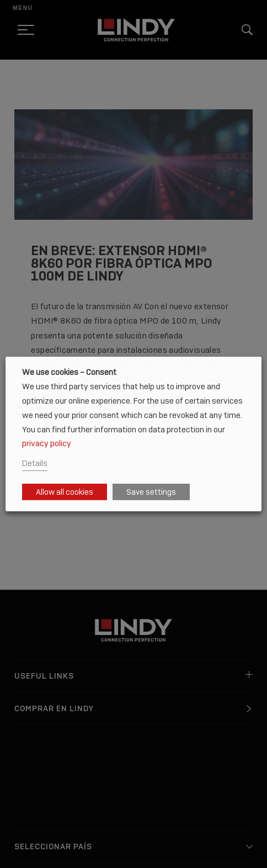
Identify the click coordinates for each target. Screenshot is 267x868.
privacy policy (47, 443)
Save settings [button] (151, 492)
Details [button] (35, 463)
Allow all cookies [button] (65, 492)
